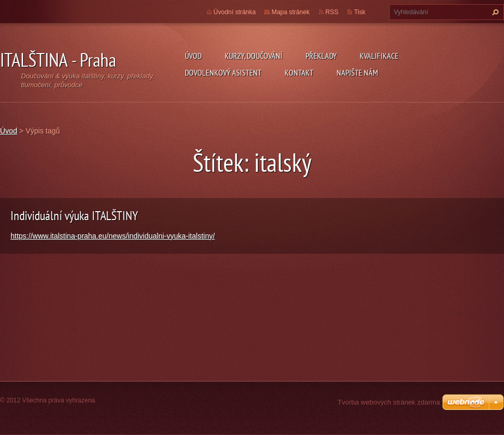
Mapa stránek (291, 12)
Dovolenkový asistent (223, 72)
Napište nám (357, 72)
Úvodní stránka (235, 12)
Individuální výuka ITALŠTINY (74, 216)
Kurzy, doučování (254, 56)
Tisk (360, 12)
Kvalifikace (379, 56)
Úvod (193, 56)
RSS (332, 12)
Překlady (321, 56)
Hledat (494, 12)
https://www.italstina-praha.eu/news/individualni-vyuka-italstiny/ (113, 236)
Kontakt (299, 72)
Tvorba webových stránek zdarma (389, 402)
